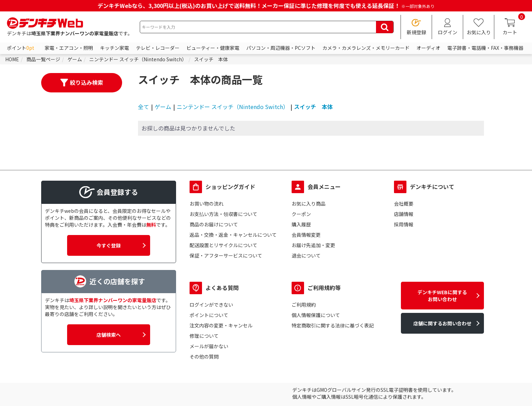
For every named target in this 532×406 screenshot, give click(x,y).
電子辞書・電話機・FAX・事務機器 (485, 48)
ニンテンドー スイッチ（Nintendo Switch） (233, 107)
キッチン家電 (114, 48)
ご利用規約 (304, 305)
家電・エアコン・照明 (69, 48)
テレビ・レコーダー (158, 48)
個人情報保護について (316, 315)
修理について (204, 336)
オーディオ (428, 48)
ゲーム (163, 107)
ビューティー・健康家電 (213, 48)
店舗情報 (404, 214)
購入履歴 (301, 224)
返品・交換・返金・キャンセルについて (233, 235)
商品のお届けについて (214, 224)
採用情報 (404, 224)
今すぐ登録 (109, 245)
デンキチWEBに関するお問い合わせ (442, 296)
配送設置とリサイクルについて (223, 245)
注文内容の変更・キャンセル (221, 325)
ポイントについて (209, 315)
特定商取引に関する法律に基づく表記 (333, 325)
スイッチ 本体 (313, 107)
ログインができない (211, 305)
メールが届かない (209, 346)
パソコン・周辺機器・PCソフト (281, 48)
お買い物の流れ (207, 204)
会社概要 (404, 204)
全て (144, 107)
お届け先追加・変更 (313, 245)
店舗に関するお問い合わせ (442, 323)
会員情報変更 (306, 235)
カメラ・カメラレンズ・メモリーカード (366, 48)
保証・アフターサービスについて (226, 255)
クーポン (301, 214)
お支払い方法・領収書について (223, 214)
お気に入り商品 (309, 204)
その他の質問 (204, 357)
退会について (306, 255)
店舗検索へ (109, 335)
